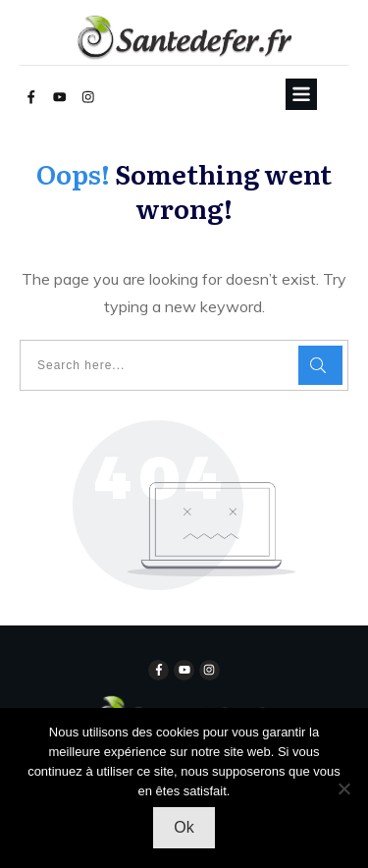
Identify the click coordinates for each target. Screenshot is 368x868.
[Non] (343, 788)
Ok (184, 827)
